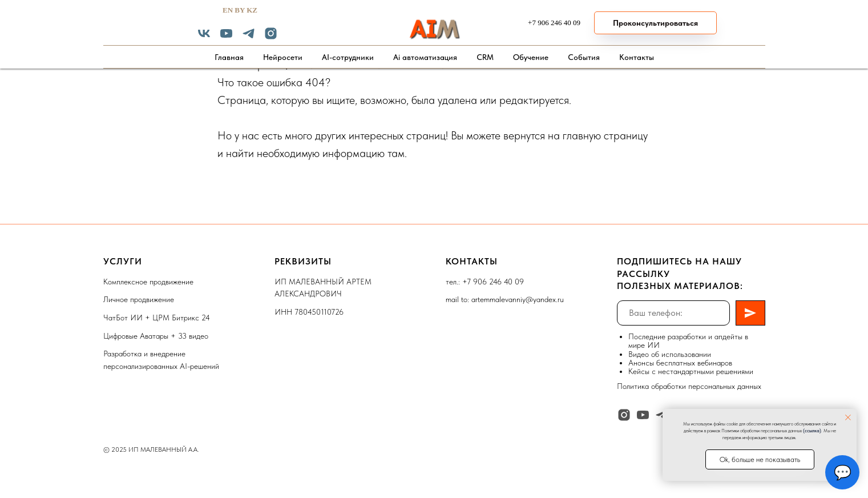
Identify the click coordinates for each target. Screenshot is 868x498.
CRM (485, 57)
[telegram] (249, 37)
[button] (655, 23)
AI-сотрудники (348, 57)
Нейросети (283, 57)
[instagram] (271, 37)
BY (240, 10)
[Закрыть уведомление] (848, 417)
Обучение (531, 57)
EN (228, 10)
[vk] (204, 37)
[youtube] (226, 37)
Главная (229, 57)
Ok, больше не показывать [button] (760, 459)
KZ (252, 10)
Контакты (637, 57)
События (584, 57)
